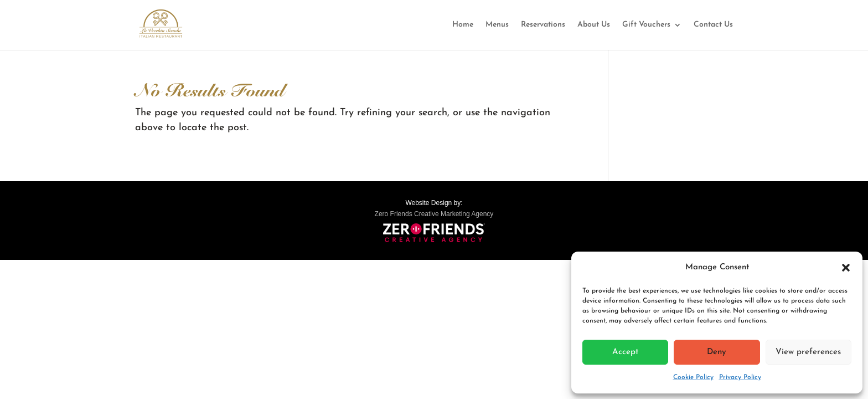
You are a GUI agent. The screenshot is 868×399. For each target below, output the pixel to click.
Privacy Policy (740, 377)
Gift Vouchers (646, 25)
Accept (625, 352)
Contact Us (713, 25)
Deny (717, 352)
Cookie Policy (693, 377)
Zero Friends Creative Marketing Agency (434, 214)
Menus (497, 25)
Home (463, 25)
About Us (594, 25)
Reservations (543, 25)
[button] (846, 268)
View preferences (808, 352)
